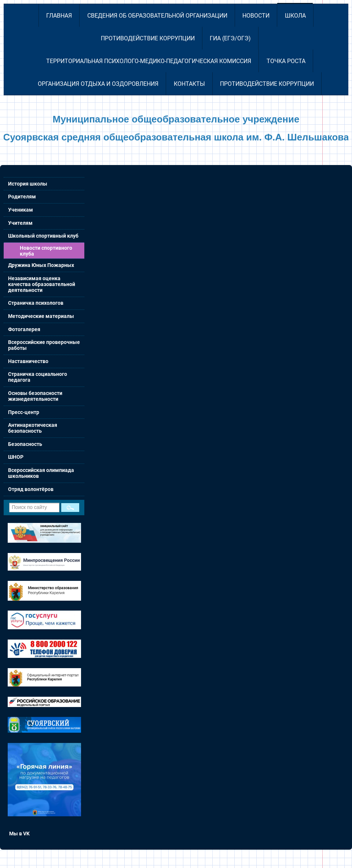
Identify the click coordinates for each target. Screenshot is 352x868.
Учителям (20, 223)
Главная (59, 16)
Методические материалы (41, 316)
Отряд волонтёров (31, 489)
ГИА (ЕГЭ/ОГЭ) (230, 38)
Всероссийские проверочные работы (44, 345)
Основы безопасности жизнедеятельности (35, 396)
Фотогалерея (24, 329)
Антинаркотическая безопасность (33, 428)
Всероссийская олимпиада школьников (41, 473)
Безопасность (25, 444)
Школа (295, 16)
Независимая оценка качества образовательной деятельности (42, 284)
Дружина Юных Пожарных (41, 265)
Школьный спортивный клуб (43, 236)
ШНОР (16, 457)
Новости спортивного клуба (46, 251)
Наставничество (28, 361)
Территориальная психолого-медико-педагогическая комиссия (149, 61)
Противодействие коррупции (148, 38)
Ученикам (21, 210)
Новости (256, 16)
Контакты (189, 84)
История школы (28, 184)
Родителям (22, 197)
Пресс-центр (24, 412)
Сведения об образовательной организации (157, 16)
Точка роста (286, 61)
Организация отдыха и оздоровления (98, 84)
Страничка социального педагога (38, 377)
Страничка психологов (36, 303)
